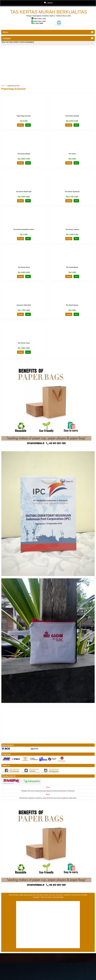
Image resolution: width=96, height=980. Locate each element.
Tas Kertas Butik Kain (24, 192)
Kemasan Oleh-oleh (24, 305)
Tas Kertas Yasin (24, 343)
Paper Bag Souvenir (24, 116)
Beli (28, 125)
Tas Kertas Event (24, 267)
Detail (20, 125)
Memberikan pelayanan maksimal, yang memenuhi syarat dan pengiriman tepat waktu (48, 798)
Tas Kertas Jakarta (72, 229)
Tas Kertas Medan (24, 154)
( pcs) (48, 3)
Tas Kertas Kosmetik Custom (24, 229)
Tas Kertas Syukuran (72, 192)
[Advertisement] (48, 64)
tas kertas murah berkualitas (49, 12)
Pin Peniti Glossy (72, 305)
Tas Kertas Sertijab (72, 116)
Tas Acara (72, 154)
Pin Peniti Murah (72, 267)
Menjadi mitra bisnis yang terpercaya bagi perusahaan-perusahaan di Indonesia (48, 791)
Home (3, 86)
